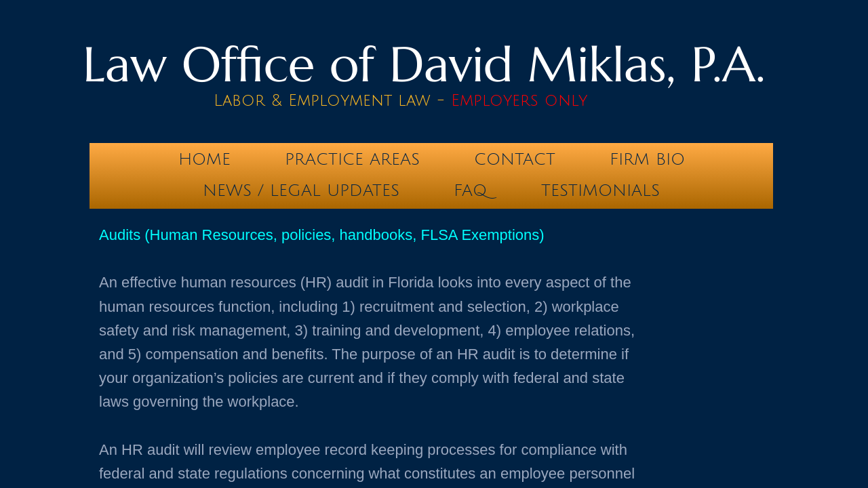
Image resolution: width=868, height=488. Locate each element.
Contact (515, 159)
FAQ (470, 190)
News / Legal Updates (301, 190)
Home (204, 159)
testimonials (600, 190)
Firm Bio (647, 159)
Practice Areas (352, 159)
